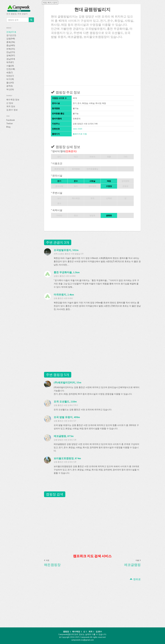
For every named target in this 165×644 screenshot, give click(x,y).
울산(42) (10, 83)
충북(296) (11, 42)
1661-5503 (78, 129)
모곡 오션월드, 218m (65, 402)
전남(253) (11, 52)
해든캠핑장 (52, 565)
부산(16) (10, 89)
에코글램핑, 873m (64, 436)
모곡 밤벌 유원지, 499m (67, 417)
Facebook (11, 120)
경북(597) (11, 55)
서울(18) (10, 66)
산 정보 (10, 103)
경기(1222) (11, 35)
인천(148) (11, 69)
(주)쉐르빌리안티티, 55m (67, 382)
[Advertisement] (92, 61)
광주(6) (10, 86)
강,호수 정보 (12, 110)
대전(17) (10, 76)
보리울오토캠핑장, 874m (67, 458)
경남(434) (11, 59)
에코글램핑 (132, 565)
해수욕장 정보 (13, 100)
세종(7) (10, 72)
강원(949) (11, 39)
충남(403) (11, 45)
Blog (8, 127)
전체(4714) (11, 32)
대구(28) (10, 79)
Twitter (10, 123)
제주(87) (10, 62)
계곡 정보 (11, 106)
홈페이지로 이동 (80, 134)
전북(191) (11, 49)
